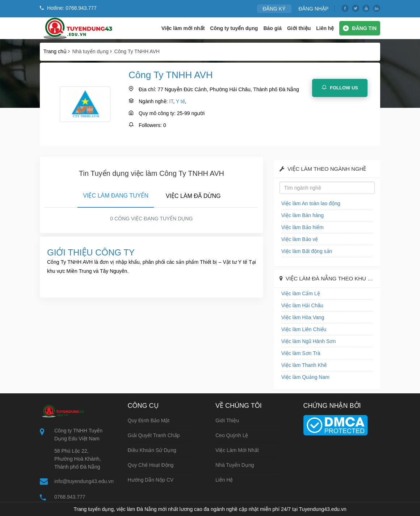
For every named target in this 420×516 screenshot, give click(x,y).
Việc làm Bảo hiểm (303, 227)
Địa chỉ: (147, 89)
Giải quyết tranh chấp (154, 435)
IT (171, 101)
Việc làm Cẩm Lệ (301, 293)
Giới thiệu (299, 28)
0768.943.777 (70, 497)
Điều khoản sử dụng (152, 450)
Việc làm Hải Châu (302, 305)
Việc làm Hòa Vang (303, 317)
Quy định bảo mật (149, 420)
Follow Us (340, 88)
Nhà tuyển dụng (235, 465)
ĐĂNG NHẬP (313, 9)
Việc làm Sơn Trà (301, 353)
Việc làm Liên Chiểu (304, 329)
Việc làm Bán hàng (303, 215)
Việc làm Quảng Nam (305, 377)
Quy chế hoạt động (151, 465)
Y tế (180, 101)
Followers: (150, 125)
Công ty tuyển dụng (234, 28)
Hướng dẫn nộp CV (151, 480)
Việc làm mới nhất (183, 28)
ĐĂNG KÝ (274, 9)
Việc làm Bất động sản (307, 251)
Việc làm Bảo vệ (300, 239)
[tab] (115, 194)
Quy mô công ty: (157, 113)
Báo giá (272, 28)
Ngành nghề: (153, 101)
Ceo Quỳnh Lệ (232, 435)
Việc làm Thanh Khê (304, 365)
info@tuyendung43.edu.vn (84, 481)
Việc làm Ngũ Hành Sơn (309, 341)
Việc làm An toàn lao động (311, 203)
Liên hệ (325, 28)
